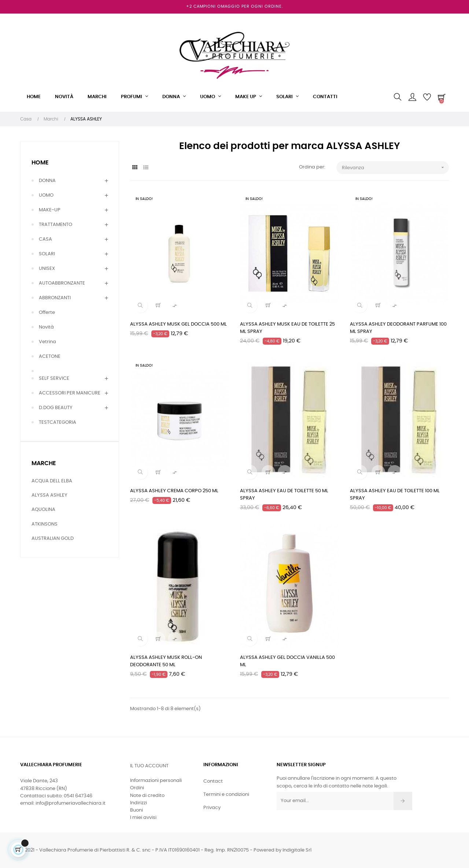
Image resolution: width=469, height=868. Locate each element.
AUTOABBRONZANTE (62, 283)
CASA (45, 239)
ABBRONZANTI (55, 298)
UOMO (46, 195)
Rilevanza (396, 168)
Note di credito (147, 796)
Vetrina (47, 342)
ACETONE (50, 357)
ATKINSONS (45, 524)
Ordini (137, 788)
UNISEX (47, 269)
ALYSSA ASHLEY (49, 495)
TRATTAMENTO (56, 225)
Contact (213, 781)
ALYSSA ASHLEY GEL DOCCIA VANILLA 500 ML (287, 661)
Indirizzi (139, 803)
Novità (46, 327)
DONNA (47, 181)
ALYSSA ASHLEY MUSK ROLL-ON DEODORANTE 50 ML (166, 661)
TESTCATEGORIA (58, 422)
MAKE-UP (50, 210)
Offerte (47, 313)
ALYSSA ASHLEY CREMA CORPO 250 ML (174, 491)
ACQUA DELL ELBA (52, 481)
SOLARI (47, 254)
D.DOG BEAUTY (56, 408)
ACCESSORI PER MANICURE (70, 393)
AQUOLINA (43, 510)
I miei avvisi (143, 818)
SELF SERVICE (54, 379)
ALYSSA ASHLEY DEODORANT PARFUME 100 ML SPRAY (398, 328)
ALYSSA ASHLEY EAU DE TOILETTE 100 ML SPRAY (395, 495)
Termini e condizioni (226, 795)
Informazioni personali (156, 781)
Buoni (136, 810)
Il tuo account (149, 766)
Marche (44, 463)
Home (40, 163)
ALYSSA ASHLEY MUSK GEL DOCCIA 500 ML (178, 324)
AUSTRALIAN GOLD (53, 539)
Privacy (212, 808)
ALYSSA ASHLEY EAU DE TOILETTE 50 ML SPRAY (284, 495)
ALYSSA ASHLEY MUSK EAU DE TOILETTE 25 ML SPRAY (287, 328)
